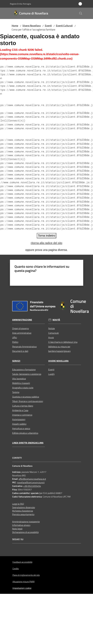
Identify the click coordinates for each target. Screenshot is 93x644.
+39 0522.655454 (32, 486)
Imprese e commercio (22, 415)
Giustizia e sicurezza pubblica (26, 397)
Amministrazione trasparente (26, 522)
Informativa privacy (21, 525)
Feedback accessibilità (22, 562)
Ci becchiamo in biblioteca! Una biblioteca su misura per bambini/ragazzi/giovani (63, 347)
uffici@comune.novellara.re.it (32, 479)
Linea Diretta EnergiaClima (28, 443)
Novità (56, 320)
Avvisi (51, 337)
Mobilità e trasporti (21, 383)
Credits (16, 569)
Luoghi (51, 374)
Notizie (52, 328)
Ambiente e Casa (20, 410)
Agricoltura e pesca (21, 428)
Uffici (15, 337)
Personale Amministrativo (24, 347)
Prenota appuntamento (23, 514)
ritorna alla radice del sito (46, 243)
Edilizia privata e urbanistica (25, 433)
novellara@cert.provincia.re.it (31, 482)
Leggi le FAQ (18, 504)
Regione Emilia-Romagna (20, 4)
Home (15, 26)
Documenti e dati (20, 351)
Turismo (16, 392)
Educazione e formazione (24, 369)
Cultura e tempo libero (23, 406)
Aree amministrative (22, 333)
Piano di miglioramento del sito (26, 575)
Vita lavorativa (19, 379)
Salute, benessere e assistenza (27, 374)
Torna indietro (46, 236)
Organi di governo (21, 328)
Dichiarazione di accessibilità (25, 532)
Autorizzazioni (19, 419)
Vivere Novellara (32, 26)
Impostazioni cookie (22, 588)
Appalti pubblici (19, 424)
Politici (15, 342)
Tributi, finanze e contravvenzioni (28, 401)
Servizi (16, 361)
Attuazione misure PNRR (23, 582)
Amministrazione (22, 320)
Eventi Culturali (64, 26)
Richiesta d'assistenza (23, 511)
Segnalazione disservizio (24, 507)
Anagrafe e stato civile (23, 388)
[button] (81, 13)
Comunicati (54, 333)
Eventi (48, 26)
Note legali (17, 529)
